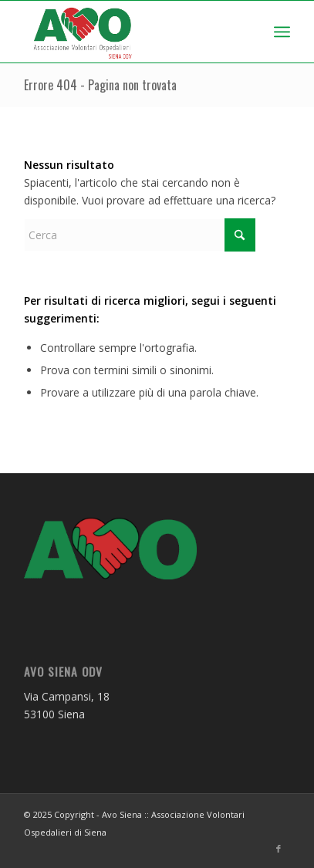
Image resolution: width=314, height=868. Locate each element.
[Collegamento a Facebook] (279, 849)
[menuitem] (282, 32)
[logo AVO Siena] (131, 32)
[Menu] (282, 32)
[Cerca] (140, 235)
